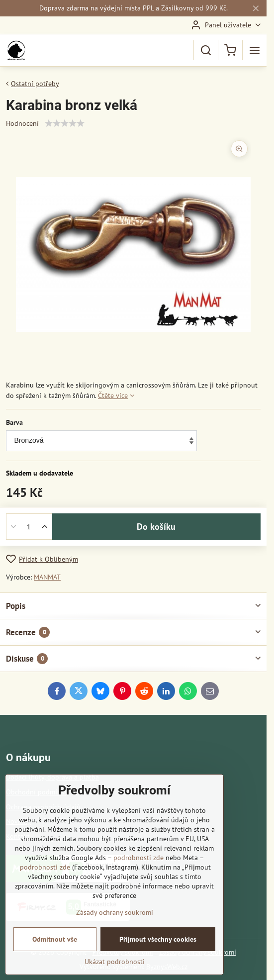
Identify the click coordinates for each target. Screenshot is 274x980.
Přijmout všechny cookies (158, 939)
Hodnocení (22, 123)
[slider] (65, 123)
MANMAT (47, 577)
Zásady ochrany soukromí (115, 912)
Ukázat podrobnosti (115, 962)
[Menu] (255, 50)
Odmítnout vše (55, 939)
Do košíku (156, 527)
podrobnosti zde (138, 858)
